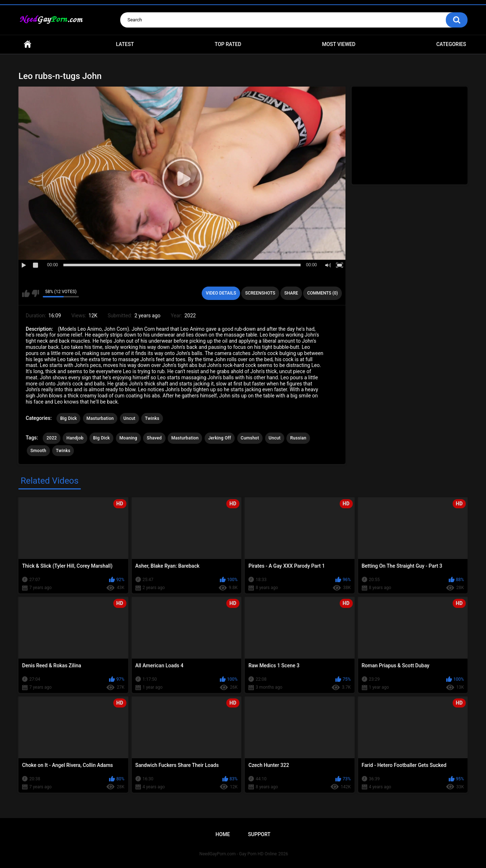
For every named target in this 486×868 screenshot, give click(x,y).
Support (259, 834)
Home (28, 44)
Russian (298, 438)
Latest (125, 44)
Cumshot (250, 438)
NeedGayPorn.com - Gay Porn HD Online (238, 854)
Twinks (152, 418)
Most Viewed (339, 44)
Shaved (154, 438)
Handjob (75, 438)
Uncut (129, 418)
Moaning (128, 438)
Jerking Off (220, 438)
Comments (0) (322, 293)
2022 (51, 438)
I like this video (26, 293)
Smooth (38, 451)
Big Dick (68, 418)
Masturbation (100, 418)
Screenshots (260, 293)
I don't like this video (35, 293)
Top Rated (228, 44)
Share (291, 293)
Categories (451, 44)
